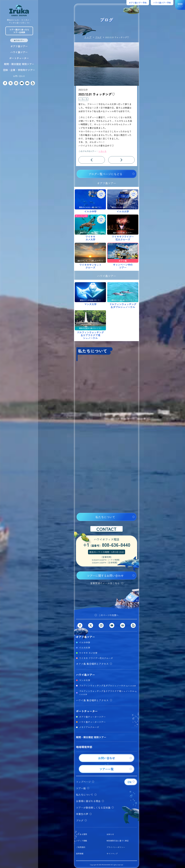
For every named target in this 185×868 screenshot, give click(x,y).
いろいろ (83, 99)
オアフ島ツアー (19, 46)
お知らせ (110, 834)
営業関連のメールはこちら (105, 583)
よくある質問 (82, 834)
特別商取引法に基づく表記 (118, 841)
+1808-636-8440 (107, 545)
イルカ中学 (85, 642)
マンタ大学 (85, 680)
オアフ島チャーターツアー (92, 717)
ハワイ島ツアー (19, 52)
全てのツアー (19, 40)
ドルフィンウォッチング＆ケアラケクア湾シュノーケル (108, 692)
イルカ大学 (85, 648)
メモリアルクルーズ (89, 727)
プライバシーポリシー (116, 847)
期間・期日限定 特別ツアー (19, 64)
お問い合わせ (19, 76)
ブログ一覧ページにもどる (105, 174)
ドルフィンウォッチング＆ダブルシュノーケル (107, 685)
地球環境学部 (84, 747)
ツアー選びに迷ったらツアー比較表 (19, 31)
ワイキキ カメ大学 (88, 653)
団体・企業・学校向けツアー (19, 70)
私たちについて (105, 517)
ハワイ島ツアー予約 (162, 3)
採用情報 (80, 854)
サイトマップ (112, 854)
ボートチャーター (19, 58)
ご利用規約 (81, 847)
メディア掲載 (82, 841)
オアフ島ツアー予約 (138, 3)
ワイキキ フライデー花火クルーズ (96, 658)
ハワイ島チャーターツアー (92, 722)
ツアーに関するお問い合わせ (105, 576)
